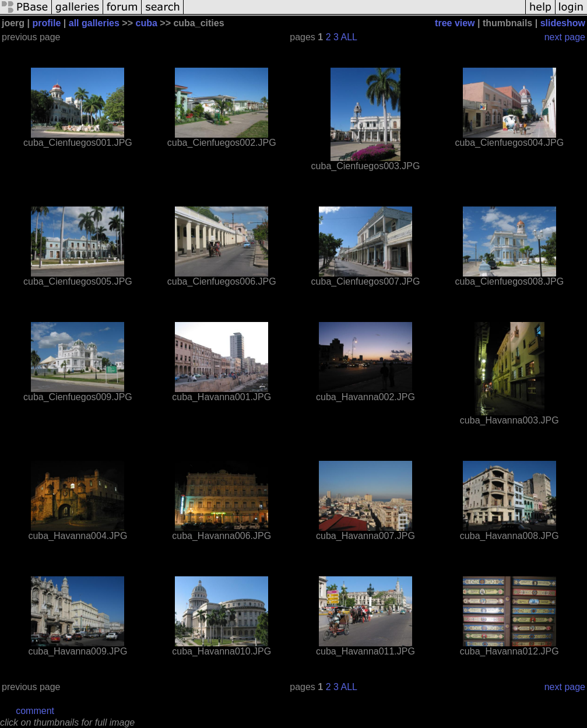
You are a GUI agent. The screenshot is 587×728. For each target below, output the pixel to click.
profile (46, 23)
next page (565, 37)
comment (35, 711)
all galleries (94, 23)
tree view (455, 23)
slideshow (563, 23)
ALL (349, 37)
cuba (147, 23)
